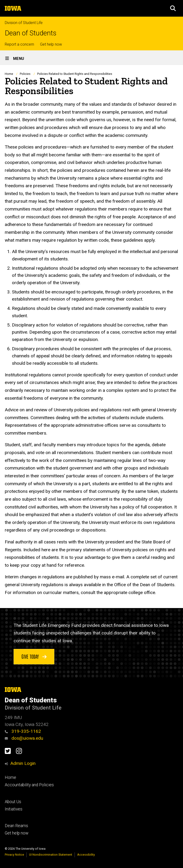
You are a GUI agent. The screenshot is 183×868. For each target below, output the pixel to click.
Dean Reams (16, 826)
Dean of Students (31, 33)
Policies (25, 74)
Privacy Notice (14, 855)
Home (9, 74)
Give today (34, 656)
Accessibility (86, 855)
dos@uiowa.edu (24, 738)
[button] (173, 8)
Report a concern (19, 44)
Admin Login (23, 763)
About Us (13, 802)
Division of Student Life (24, 23)
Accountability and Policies (29, 785)
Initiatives (14, 809)
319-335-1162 (23, 731)
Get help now (51, 44)
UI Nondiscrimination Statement (51, 855)
